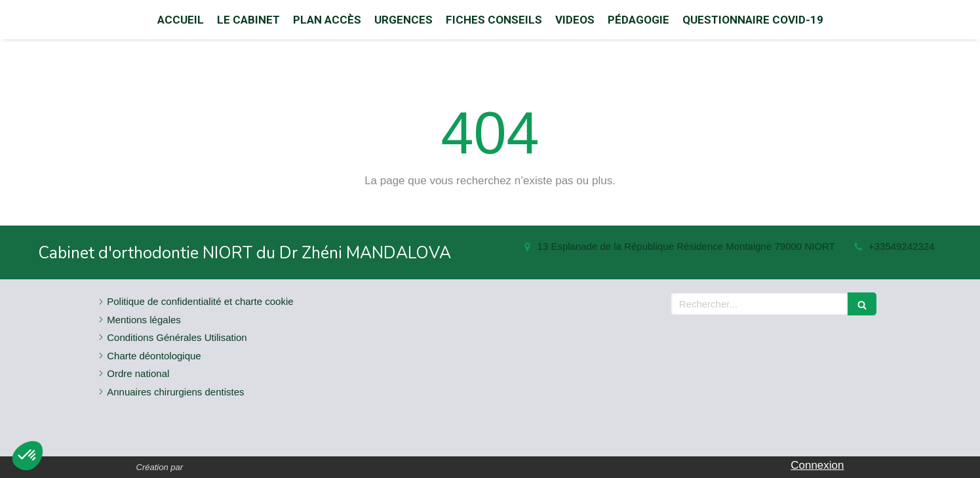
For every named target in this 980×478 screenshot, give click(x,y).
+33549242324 (902, 246)
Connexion (817, 465)
